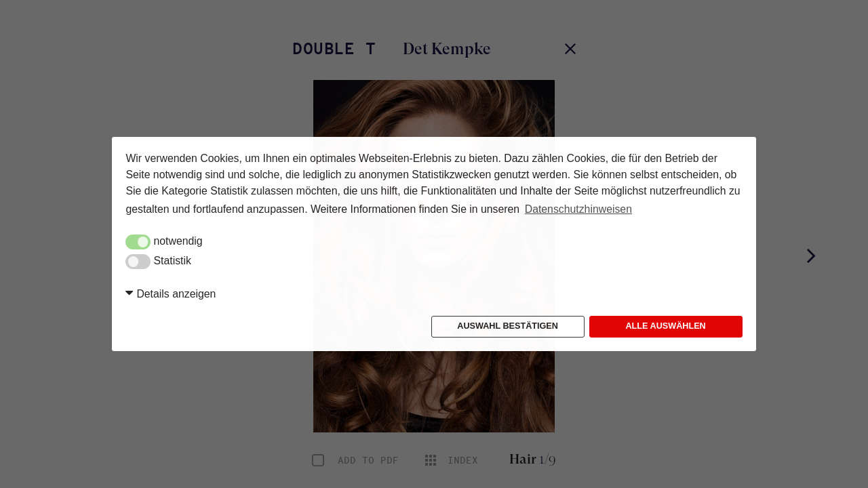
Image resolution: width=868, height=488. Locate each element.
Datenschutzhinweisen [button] (578, 209)
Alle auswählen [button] (665, 326)
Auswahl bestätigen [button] (508, 326)
